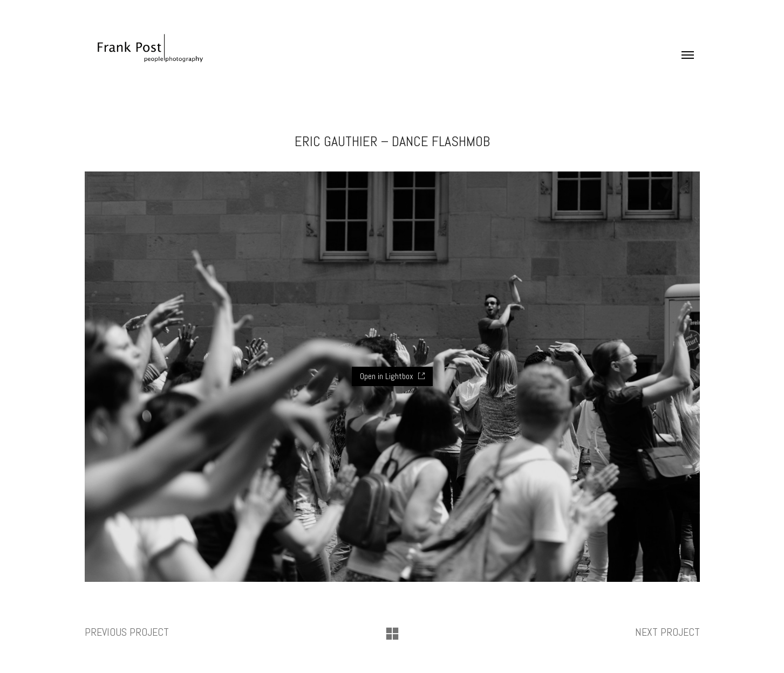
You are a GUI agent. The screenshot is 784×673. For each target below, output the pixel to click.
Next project (667, 632)
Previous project (127, 632)
